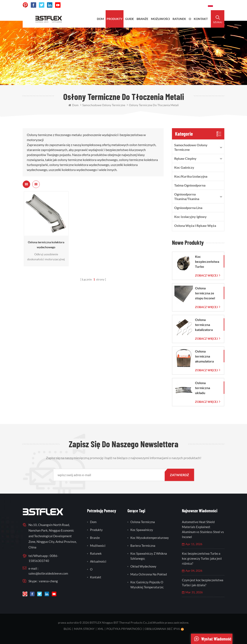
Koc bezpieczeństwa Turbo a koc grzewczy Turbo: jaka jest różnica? (202, 558)
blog (67, 629)
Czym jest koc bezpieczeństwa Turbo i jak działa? (203, 583)
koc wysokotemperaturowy (150, 538)
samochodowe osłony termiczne (191, 147)
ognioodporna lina (188, 208)
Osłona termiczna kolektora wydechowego (46, 245)
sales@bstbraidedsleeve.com (48, 573)
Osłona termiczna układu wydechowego (206, 388)
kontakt (201, 19)
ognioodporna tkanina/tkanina (187, 196)
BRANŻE (142, 19)
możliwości (160, 19)
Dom (100, 19)
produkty (115, 19)
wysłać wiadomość (211, 639)
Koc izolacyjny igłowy (190, 217)
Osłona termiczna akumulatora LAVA (204, 356)
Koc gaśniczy (184, 167)
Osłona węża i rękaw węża (195, 226)
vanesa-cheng (48, 581)
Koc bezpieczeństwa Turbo (207, 261)
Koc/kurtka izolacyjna (191, 176)
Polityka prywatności (124, 629)
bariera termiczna (143, 546)
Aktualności (98, 561)
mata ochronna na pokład (149, 574)
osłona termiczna (143, 522)
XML (101, 629)
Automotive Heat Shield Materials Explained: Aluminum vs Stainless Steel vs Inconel (203, 529)
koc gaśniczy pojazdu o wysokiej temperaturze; (147, 585)
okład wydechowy (143, 566)
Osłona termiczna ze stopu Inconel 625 (205, 293)
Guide (130, 19)
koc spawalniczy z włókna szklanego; (149, 556)
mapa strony (84, 629)
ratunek (179, 19)
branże (95, 538)
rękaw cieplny (185, 158)
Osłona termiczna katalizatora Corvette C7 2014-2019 (204, 325)
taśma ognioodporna (190, 185)
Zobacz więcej (206, 275)
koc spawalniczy (142, 530)
